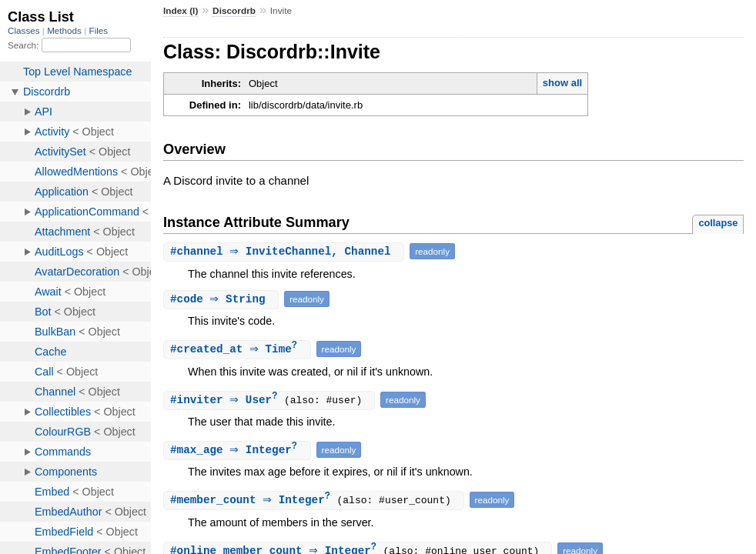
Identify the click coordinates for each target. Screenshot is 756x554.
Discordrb (234, 11)
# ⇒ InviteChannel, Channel (286, 251)
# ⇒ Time (239, 350)
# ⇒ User (229, 401)
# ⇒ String (223, 299)
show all (562, 83)
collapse (718, 223)
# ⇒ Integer (239, 452)
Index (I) (181, 11)
